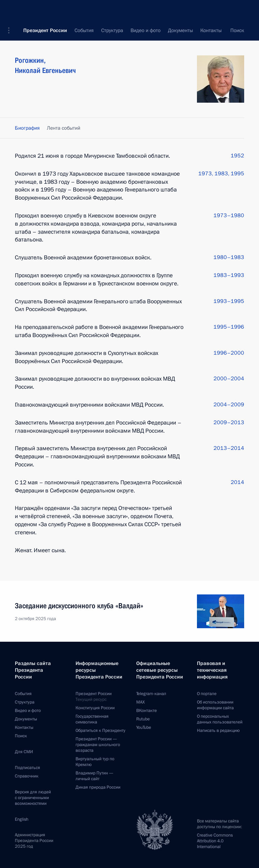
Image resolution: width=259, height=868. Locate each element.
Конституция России (95, 708)
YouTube (144, 727)
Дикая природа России (98, 787)
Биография (27, 128)
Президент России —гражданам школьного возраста (98, 745)
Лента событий (64, 128)
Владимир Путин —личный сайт (94, 776)
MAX (140, 702)
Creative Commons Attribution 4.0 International (215, 841)
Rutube (143, 719)
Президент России (45, 10)
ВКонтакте (147, 711)
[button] (11, 10)
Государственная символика (92, 719)
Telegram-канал (151, 694)
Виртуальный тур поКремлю (95, 762)
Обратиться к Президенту (100, 731)
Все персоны (230, 30)
